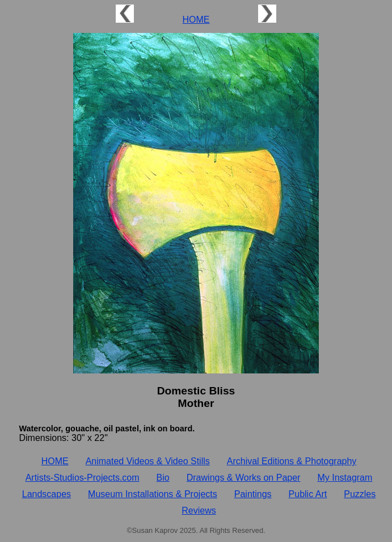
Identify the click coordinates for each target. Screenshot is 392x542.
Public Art (308, 494)
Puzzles (360, 494)
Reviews (199, 511)
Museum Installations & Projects (153, 494)
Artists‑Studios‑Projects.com (83, 478)
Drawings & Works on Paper (244, 478)
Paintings (253, 494)
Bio (163, 478)
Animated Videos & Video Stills (148, 461)
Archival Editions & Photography (292, 461)
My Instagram (345, 478)
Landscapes (47, 494)
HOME (196, 20)
